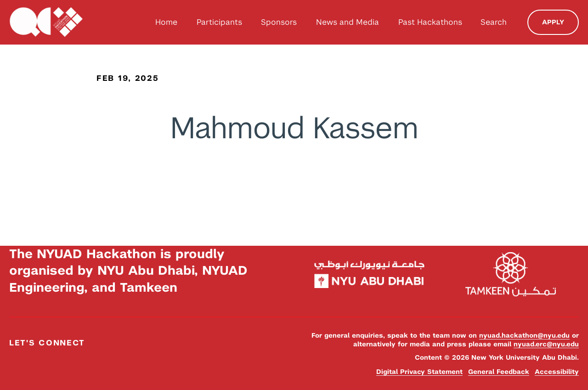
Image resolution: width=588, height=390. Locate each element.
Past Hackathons (430, 22)
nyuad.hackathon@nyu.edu (524, 335)
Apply (553, 22)
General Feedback (499, 372)
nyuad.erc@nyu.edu (546, 344)
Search (494, 22)
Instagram (40, 363)
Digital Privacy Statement (419, 372)
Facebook (17, 363)
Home (166, 22)
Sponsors (279, 22)
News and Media (348, 22)
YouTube (63, 363)
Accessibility (557, 372)
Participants (219, 22)
